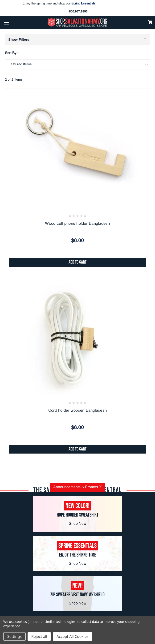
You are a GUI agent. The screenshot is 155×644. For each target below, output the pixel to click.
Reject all (39, 636)
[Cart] (150, 22)
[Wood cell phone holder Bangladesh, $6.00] (77, 149)
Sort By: (11, 53)
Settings (14, 636)
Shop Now (78, 524)
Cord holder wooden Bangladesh (77, 411)
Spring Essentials (83, 4)
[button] (77, 39)
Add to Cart (77, 262)
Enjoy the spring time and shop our (59, 4)
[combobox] (77, 65)
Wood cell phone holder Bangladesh (77, 224)
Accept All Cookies (73, 636)
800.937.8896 (78, 12)
